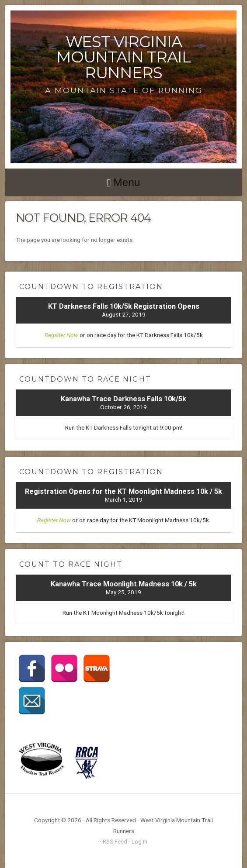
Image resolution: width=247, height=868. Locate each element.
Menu (127, 182)
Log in (139, 841)
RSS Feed (115, 841)
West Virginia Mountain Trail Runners (123, 57)
